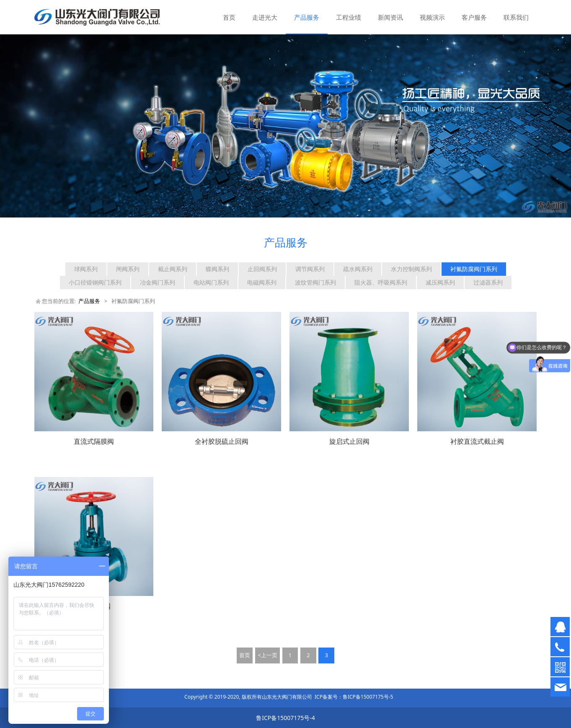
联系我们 (516, 17)
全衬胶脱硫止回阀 (222, 441)
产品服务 (307, 17)
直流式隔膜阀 (94, 441)
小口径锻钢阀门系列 (95, 282)
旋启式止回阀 (349, 441)
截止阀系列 (173, 269)
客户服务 (474, 17)
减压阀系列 (440, 282)
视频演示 (432, 17)
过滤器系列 (488, 282)
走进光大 (265, 17)
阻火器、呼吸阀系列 (381, 282)
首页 (229, 17)
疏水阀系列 (358, 269)
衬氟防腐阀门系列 (474, 269)
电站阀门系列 (211, 282)
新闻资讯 (390, 17)
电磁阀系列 (262, 282)
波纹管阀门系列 (315, 282)
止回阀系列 (262, 269)
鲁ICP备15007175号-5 (368, 697)
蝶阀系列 (217, 269)
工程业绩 (349, 17)
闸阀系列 (128, 269)
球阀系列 (86, 269)
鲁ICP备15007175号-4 (285, 718)
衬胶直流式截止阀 (477, 441)
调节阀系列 (310, 269)
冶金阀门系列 (158, 282)
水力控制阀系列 (411, 269)
